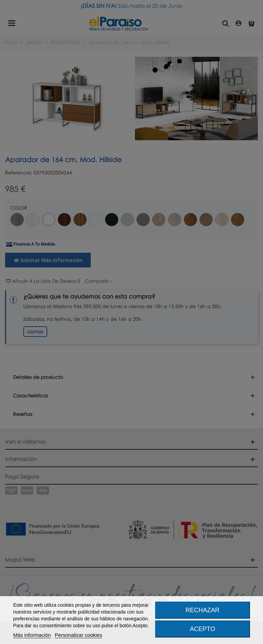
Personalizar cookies (78, 635)
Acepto (203, 629)
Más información (32, 635)
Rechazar (203, 610)
